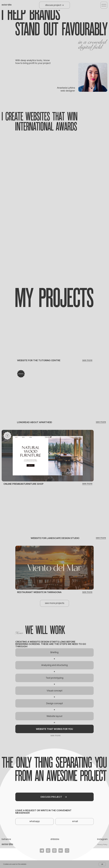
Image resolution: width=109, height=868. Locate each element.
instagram (102, 839)
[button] (104, 5)
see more (101, 422)
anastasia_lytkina (7, 5)
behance (6, 839)
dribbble (55, 839)
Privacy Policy (102, 844)
